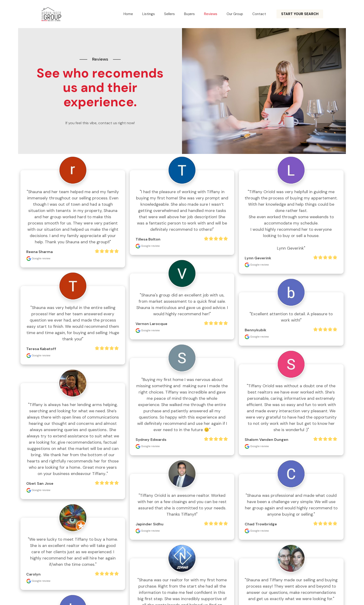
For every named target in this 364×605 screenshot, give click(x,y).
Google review (38, 258)
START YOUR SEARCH (300, 14)
